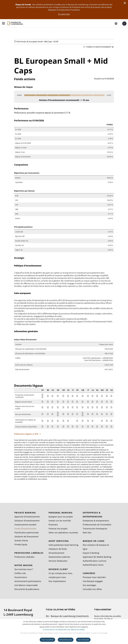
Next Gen (87, 533)
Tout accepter (47, 640)
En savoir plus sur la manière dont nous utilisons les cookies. (64, 630)
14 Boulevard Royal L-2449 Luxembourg (18, 612)
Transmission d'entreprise (95, 529)
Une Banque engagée (93, 581)
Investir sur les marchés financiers (60, 523)
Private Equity (21, 544)
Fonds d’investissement (25, 529)
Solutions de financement (26, 537)
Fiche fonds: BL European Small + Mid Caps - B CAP (37, 42)
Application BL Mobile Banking (97, 557)
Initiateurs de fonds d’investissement (58, 551)
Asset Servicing (59, 541)
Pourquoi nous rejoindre (94, 577)
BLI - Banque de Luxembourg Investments (67, 616)
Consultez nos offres (92, 589)
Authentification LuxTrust (94, 561)
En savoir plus (64, 14)
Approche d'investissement (27, 517)
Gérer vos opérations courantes (63, 533)
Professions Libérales (29, 553)
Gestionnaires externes (59, 557)
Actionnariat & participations (28, 581)
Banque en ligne (94, 541)
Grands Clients (21, 540)
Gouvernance (21, 577)
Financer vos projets (58, 529)
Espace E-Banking (91, 553)
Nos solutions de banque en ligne (96, 547)
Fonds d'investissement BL (99, 47)
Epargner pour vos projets (61, 517)
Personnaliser (66, 640)
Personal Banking (61, 513)
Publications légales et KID (26, 434)
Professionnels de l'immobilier (97, 525)
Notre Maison (24, 565)
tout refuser (83, 640)
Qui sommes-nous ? (24, 569)
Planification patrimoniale (27, 533)
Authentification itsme (93, 565)
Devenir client (58, 569)
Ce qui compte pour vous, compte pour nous (61, 575)
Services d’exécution (58, 561)
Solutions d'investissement (27, 521)
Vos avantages (89, 585)
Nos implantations (57, 581)
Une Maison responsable (26, 585)
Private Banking (25, 513)
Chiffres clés (20, 573)
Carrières (89, 573)
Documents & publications (27, 589)
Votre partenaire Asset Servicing (63, 545)
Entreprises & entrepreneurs (93, 515)
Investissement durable (25, 525)
